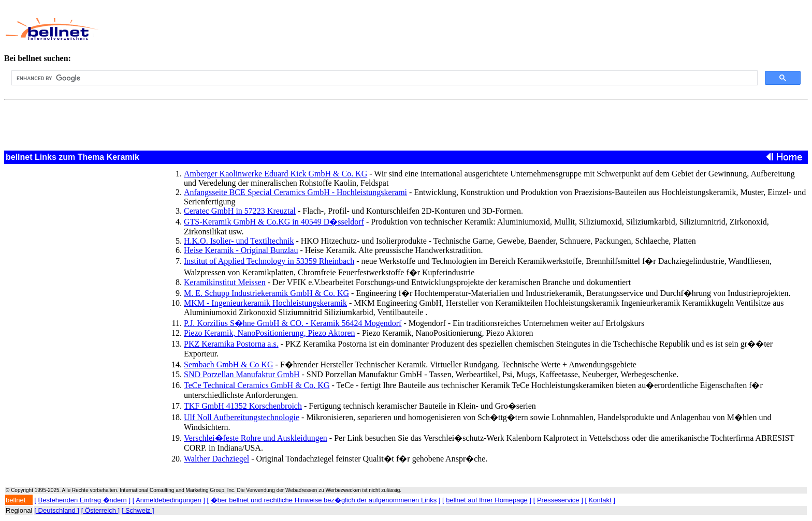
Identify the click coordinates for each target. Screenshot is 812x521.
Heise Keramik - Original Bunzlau (241, 250)
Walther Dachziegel (216, 459)
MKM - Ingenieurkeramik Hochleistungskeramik (265, 303)
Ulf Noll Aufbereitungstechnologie (242, 417)
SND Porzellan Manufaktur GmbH (242, 374)
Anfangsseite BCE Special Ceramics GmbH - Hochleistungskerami (295, 192)
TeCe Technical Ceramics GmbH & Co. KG (257, 385)
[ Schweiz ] (138, 510)
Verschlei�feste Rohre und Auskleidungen (256, 438)
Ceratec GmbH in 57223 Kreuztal (240, 211)
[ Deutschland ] (57, 510)
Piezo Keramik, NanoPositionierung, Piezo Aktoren (270, 333)
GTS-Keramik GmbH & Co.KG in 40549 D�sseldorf (274, 222)
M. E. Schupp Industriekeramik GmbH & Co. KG (266, 293)
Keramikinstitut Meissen (225, 282)
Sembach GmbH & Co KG (228, 364)
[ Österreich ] (100, 510)
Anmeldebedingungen (169, 500)
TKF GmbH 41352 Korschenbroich (243, 406)
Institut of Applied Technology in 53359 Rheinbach (269, 261)
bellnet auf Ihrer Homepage (487, 500)
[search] (383, 78)
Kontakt (600, 500)
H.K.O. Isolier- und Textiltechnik (239, 241)
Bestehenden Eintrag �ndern (83, 500)
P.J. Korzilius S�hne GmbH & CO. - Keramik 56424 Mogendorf (293, 323)
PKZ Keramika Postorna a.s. (231, 344)
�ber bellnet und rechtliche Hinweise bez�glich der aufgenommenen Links (324, 500)
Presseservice (558, 500)
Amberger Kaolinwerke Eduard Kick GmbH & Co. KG (275, 174)
